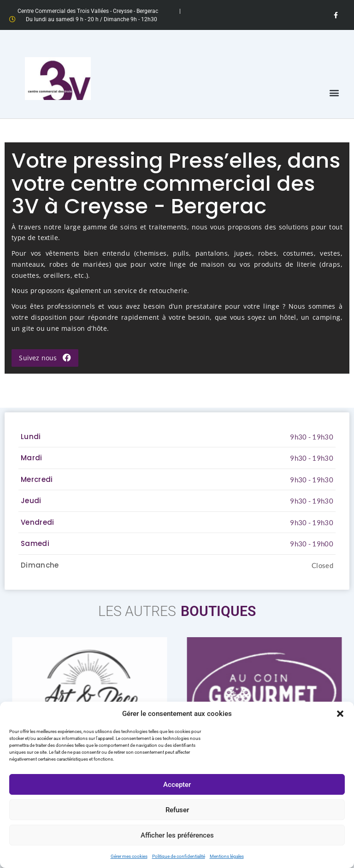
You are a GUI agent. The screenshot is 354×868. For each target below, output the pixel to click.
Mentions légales (227, 856)
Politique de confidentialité (179, 856)
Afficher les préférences (177, 835)
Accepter (177, 785)
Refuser (177, 810)
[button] (340, 714)
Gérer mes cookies (129, 856)
